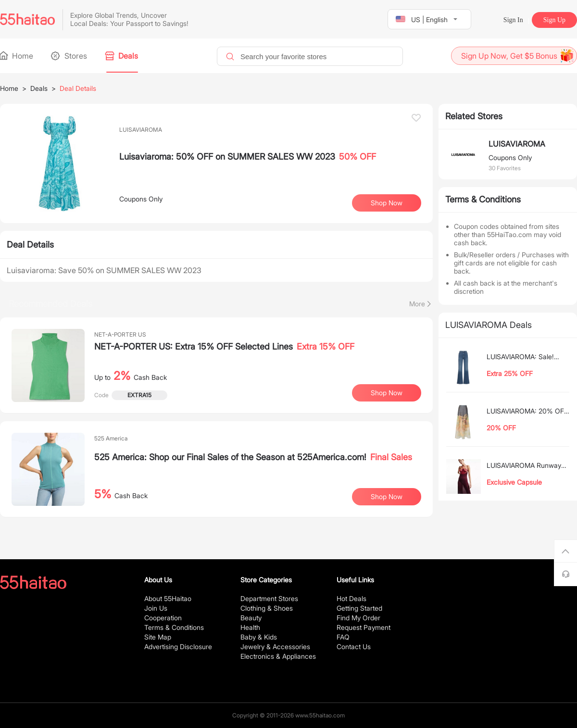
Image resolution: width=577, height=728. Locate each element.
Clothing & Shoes (267, 608)
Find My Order (358, 618)
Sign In (513, 20)
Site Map (158, 637)
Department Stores (269, 598)
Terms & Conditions (174, 627)
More (417, 304)
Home (17, 56)
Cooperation (163, 618)
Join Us (156, 608)
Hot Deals (351, 598)
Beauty (251, 618)
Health (250, 627)
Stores (70, 56)
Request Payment (364, 627)
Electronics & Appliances (278, 656)
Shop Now (387, 203)
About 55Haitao (168, 598)
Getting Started (359, 608)
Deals (122, 56)
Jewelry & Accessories (275, 646)
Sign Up (554, 20)
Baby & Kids (259, 637)
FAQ (343, 637)
